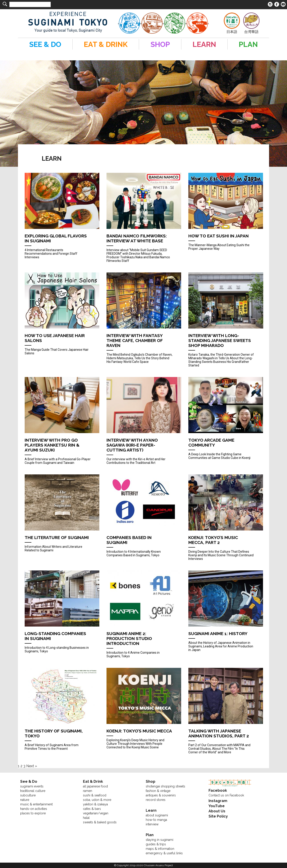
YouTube (217, 806)
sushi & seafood (95, 795)
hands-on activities (34, 809)
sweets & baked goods (100, 822)
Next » (32, 766)
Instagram (218, 801)
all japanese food (95, 786)
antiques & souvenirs (161, 795)
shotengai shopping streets (165, 786)
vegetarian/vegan (96, 813)
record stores (156, 800)
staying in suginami (160, 840)
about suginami (157, 815)
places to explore (33, 813)
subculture (28, 795)
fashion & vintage (158, 791)
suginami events (32, 786)
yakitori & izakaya (95, 804)
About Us (217, 811)
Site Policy (218, 816)
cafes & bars (92, 809)
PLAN (248, 44)
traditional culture (33, 791)
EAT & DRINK (106, 44)
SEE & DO (45, 44)
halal (86, 818)
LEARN (204, 44)
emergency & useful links (164, 853)
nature (25, 800)
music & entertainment (36, 804)
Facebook (218, 790)
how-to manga (156, 820)
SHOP (160, 44)
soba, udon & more (97, 800)
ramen (88, 791)
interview (152, 824)
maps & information (160, 849)
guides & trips (156, 844)
